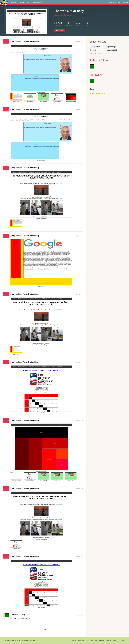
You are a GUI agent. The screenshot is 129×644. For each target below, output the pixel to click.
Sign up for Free (115, 2)
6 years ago (80, 42)
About (74, 640)
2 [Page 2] (43, 629)
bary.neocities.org (63, 15)
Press (102, 640)
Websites (13, 2)
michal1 (14, 615)
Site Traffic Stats (96, 53)
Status (108, 640)
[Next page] (45, 629)
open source (16, 640)
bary (13, 41)
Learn (29, 2)
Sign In (125, 2)
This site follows (100, 60)
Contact (122, 640)
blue (104, 94)
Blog (92, 640)
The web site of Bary (31, 41)
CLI (87, 640)
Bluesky (32, 640)
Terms (115, 640)
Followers (96, 75)
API (96, 640)
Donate (81, 640)
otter (98, 94)
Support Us (38, 2)
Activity (21, 2)
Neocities (7, 640)
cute (92, 94)
